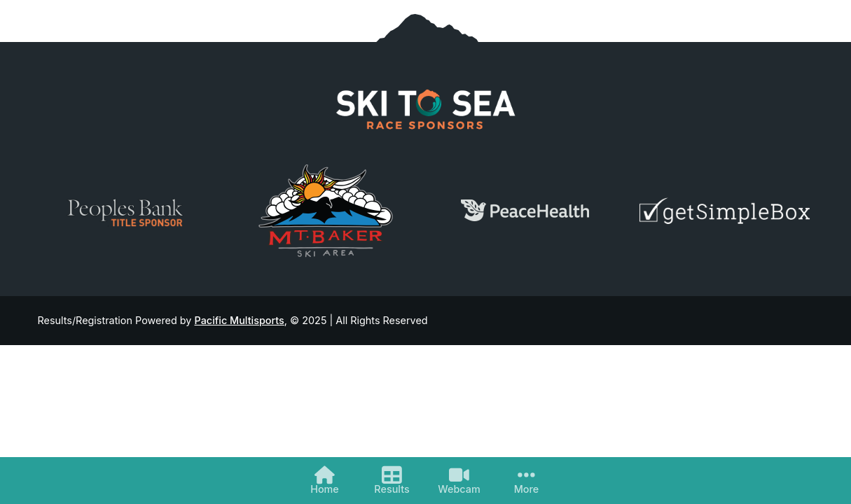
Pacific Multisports (240, 320)
